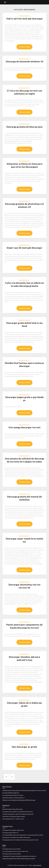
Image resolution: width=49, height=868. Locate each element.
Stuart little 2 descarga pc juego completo (14, 816)
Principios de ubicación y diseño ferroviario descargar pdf (18, 814)
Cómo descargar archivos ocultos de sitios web (15, 851)
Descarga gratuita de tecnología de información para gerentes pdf (20, 840)
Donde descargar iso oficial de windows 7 (14, 798)
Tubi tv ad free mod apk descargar (24, 19)
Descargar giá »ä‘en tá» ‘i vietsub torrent (13, 819)
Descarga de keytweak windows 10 (24, 61)
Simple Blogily (37, 865)
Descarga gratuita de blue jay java (24, 127)
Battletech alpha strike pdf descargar (13, 809)
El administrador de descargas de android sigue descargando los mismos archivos (24, 790)
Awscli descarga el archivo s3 (10, 833)
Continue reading (24, 47)
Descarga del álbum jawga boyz (11, 793)
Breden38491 (24, 16)
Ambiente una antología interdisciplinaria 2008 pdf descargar (19, 800)
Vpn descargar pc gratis (24, 747)
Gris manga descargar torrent (24, 427)
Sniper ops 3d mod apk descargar (24, 248)
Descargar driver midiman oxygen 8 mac (13, 830)
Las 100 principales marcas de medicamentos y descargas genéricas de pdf (23, 835)
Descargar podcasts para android (11, 849)
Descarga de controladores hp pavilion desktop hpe (16, 837)
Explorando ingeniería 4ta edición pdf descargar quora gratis (19, 859)
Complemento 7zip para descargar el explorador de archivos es (19, 856)
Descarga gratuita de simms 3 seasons (13, 795)
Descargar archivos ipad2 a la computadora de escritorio (18, 812)
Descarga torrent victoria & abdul (11, 854)
